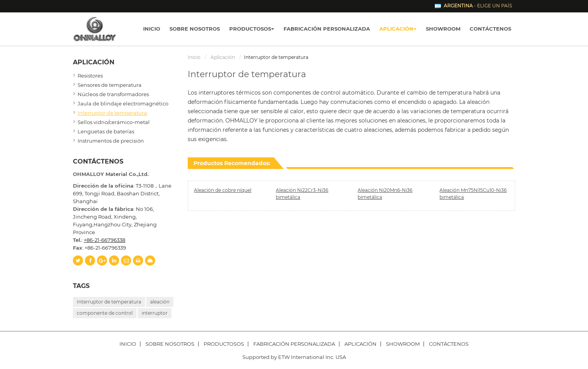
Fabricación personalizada (327, 29)
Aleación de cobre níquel (223, 190)
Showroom (443, 29)
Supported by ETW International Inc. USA (294, 357)
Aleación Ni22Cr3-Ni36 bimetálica (302, 194)
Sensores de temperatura (110, 85)
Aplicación (223, 57)
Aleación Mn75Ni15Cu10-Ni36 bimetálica (473, 194)
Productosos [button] (252, 29)
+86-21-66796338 (105, 240)
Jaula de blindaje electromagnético (123, 103)
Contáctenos (490, 29)
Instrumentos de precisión (111, 141)
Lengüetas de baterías (106, 131)
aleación (160, 302)
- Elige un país (478, 6)
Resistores (90, 76)
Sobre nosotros (195, 29)
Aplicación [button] (398, 29)
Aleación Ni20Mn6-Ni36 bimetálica (385, 194)
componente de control (105, 313)
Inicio (152, 29)
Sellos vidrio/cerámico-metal (114, 122)
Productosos (224, 344)
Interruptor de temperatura (112, 113)
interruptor (155, 313)
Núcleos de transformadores (113, 94)
